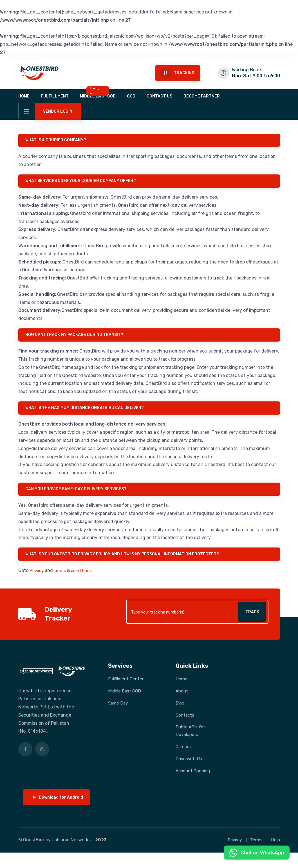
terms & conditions (76, 576)
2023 (101, 855)
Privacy (37, 576)
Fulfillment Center (127, 685)
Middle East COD (98, 96)
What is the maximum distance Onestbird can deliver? (86, 411)
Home (24, 96)
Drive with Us (190, 765)
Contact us (159, 96)
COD (131, 96)
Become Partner (202, 96)
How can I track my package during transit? (76, 337)
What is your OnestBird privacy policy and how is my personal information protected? (124, 559)
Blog (180, 709)
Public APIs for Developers (191, 737)
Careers (184, 753)
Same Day (119, 709)
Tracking (177, 73)
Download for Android (59, 812)
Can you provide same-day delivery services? (77, 493)
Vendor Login (58, 111)
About (182, 697)
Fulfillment (55, 96)
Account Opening (185, 781)
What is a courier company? (57, 141)
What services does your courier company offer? (82, 182)
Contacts (185, 721)
